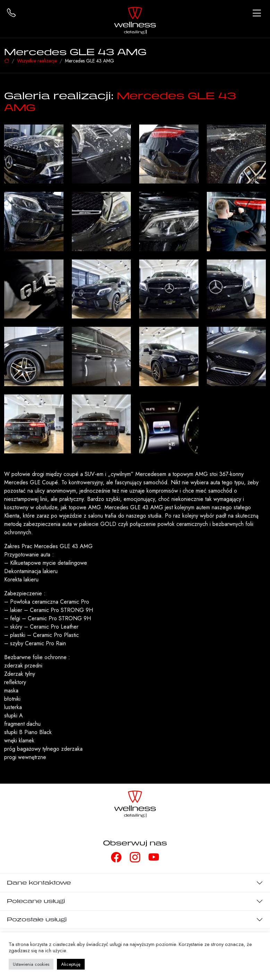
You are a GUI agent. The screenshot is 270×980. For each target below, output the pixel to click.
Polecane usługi (36, 901)
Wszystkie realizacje (37, 61)
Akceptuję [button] (71, 964)
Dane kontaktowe (39, 883)
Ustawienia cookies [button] (31, 964)
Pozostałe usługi (37, 919)
